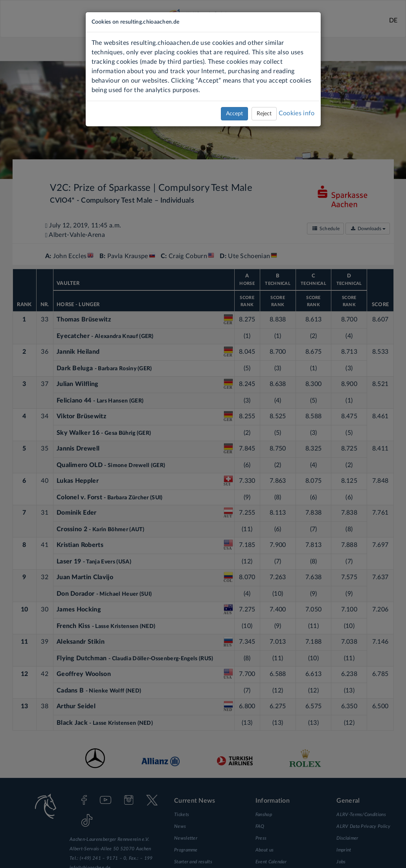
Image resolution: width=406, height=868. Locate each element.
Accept (234, 114)
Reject (264, 114)
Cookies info (297, 113)
